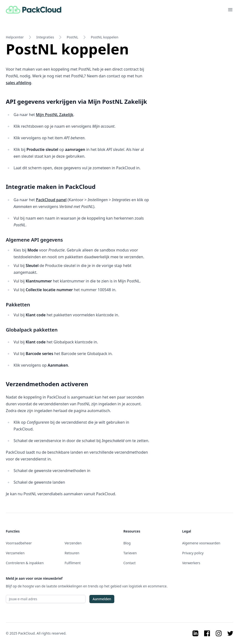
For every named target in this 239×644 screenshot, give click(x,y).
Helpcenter (15, 37)
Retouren (72, 553)
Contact (130, 563)
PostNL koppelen (105, 37)
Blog (127, 543)
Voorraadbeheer (19, 543)
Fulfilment (73, 563)
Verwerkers (191, 563)
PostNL (72, 37)
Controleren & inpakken (25, 563)
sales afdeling (19, 83)
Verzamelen (15, 553)
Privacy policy (193, 553)
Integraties (45, 37)
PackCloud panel (51, 200)
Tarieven (130, 553)
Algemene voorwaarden (201, 543)
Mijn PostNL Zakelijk (54, 115)
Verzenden (73, 543)
